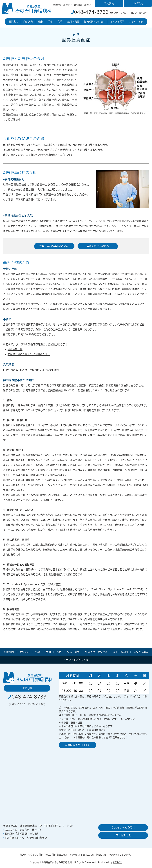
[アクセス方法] (123, 835)
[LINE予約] (138, 4)
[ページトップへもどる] (76, 660)
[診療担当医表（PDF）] (78, 745)
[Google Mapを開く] (123, 828)
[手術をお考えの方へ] (98, 246)
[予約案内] (109, 4)
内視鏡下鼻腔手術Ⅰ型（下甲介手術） (29, 354)
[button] (13, 22)
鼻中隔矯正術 (15, 349)
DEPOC (118, 862)
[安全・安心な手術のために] (54, 246)
